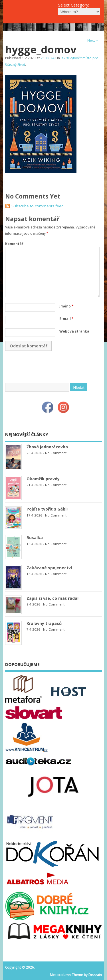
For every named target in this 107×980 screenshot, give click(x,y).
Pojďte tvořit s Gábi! (47, 509)
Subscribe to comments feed (38, 206)
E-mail (66, 319)
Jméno (66, 306)
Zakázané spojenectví (49, 568)
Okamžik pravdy (43, 479)
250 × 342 (48, 58)
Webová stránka (74, 331)
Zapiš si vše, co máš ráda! (53, 598)
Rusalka (35, 537)
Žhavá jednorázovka (47, 447)
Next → (93, 40)
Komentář (14, 244)
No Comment (56, 453)
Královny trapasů (44, 623)
